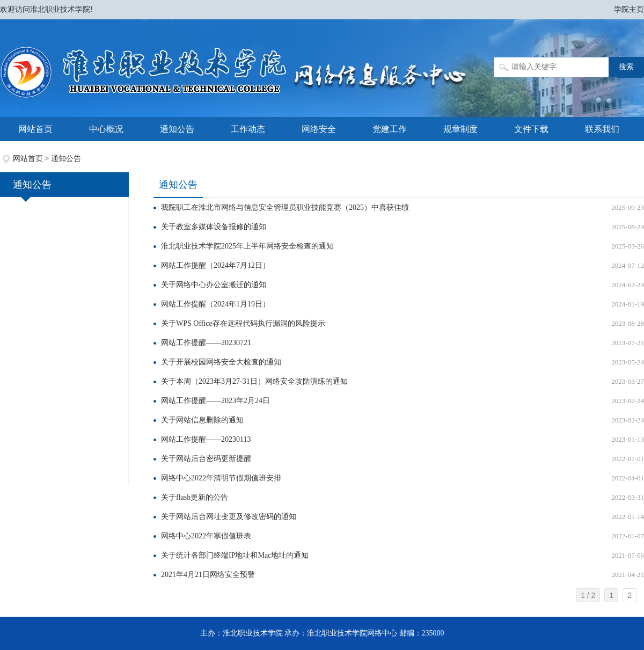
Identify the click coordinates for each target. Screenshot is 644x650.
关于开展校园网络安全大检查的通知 (221, 362)
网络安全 (319, 129)
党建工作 (390, 129)
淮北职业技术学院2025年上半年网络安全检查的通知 (247, 246)
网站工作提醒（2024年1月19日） (215, 304)
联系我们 (602, 129)
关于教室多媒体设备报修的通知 (214, 227)
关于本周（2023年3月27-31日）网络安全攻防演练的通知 (254, 381)
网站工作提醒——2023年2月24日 (215, 401)
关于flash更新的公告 (195, 497)
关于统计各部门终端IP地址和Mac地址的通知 (235, 555)
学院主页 (629, 9)
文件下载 (531, 129)
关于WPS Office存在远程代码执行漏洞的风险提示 (243, 323)
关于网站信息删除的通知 (202, 420)
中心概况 (106, 129)
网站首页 (35, 129)
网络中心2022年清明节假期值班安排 (221, 478)
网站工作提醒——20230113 (206, 439)
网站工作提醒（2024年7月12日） (215, 265)
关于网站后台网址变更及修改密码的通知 (229, 517)
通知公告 (177, 129)
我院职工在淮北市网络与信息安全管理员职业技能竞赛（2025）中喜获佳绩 (285, 207)
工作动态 (248, 129)
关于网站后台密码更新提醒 (206, 459)
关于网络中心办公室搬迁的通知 (214, 285)
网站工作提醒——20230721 (206, 343)
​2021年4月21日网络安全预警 (208, 575)
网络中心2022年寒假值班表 (206, 536)
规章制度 (460, 129)
